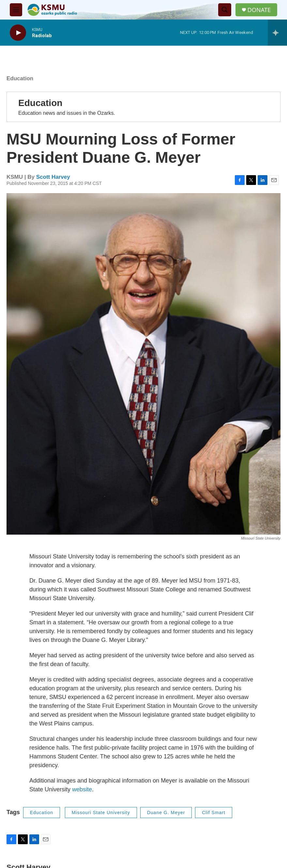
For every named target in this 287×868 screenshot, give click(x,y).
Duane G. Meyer (166, 813)
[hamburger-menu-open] (16, 10)
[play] (18, 33)
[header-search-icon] (225, 10)
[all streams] (277, 33)
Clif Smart (213, 813)
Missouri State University (101, 813)
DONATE (259, 10)
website (82, 789)
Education (20, 78)
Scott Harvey (53, 177)
